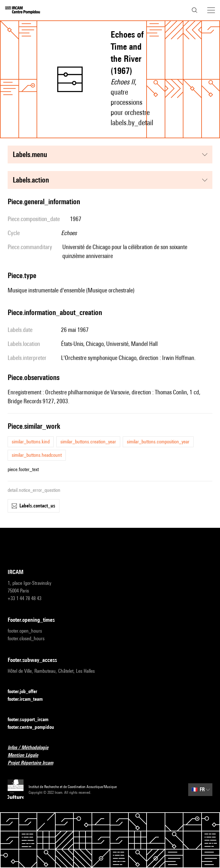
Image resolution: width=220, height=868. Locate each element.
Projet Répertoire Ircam (34, 763)
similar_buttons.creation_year (88, 442)
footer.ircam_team (29, 699)
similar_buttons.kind (31, 442)
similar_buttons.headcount (37, 455)
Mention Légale (27, 755)
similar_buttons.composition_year (158, 442)
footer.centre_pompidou (35, 727)
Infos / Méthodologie (32, 748)
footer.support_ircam (32, 720)
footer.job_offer (26, 692)
